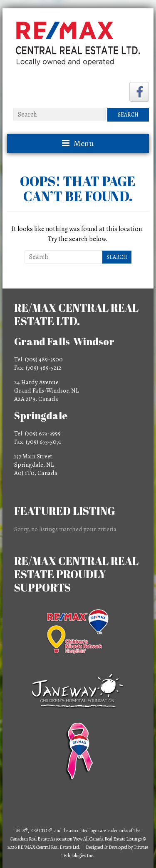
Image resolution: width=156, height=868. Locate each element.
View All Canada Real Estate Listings (108, 839)
